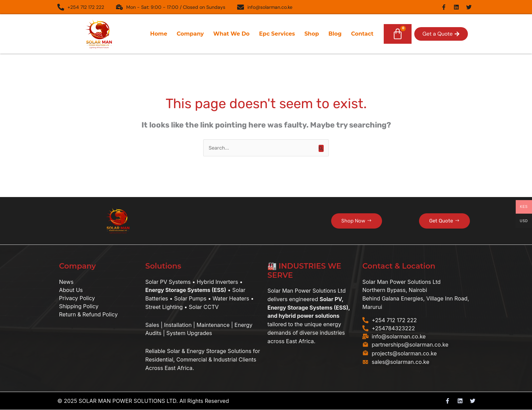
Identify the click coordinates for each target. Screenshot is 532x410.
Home (158, 34)
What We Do (232, 34)
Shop (312, 34)
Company (190, 34)
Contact (362, 34)
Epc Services (277, 34)
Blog (335, 34)
